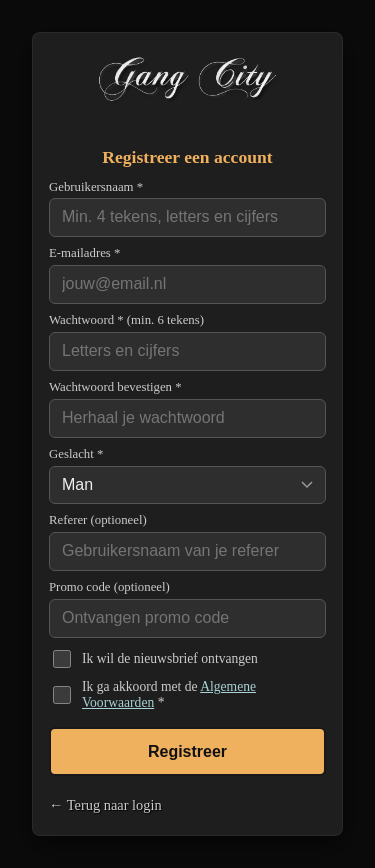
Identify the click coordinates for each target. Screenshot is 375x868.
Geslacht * (76, 454)
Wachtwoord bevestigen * (115, 387)
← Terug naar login (105, 805)
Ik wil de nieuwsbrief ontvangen (170, 658)
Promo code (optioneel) (109, 587)
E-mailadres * (84, 253)
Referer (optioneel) (98, 520)
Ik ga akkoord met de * (169, 694)
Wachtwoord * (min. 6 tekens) (126, 320)
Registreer (187, 751)
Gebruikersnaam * (96, 187)
